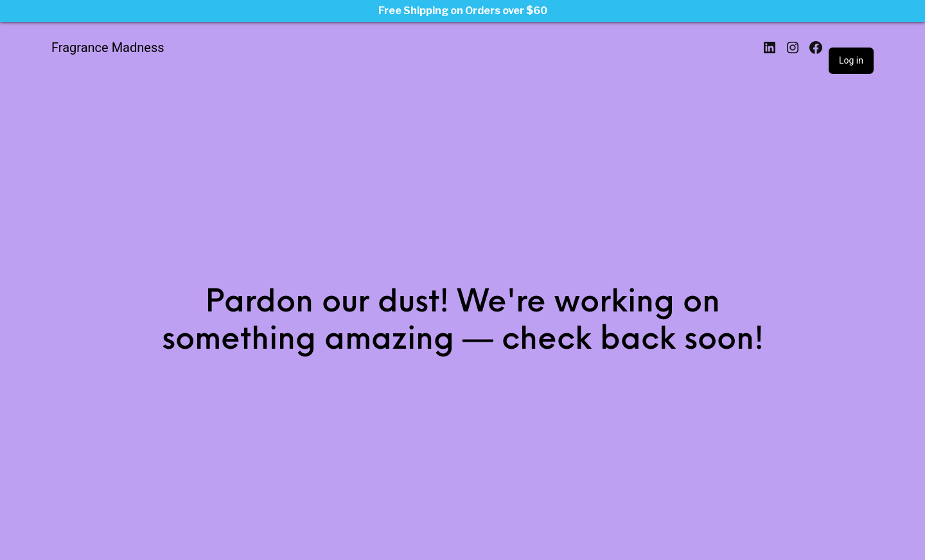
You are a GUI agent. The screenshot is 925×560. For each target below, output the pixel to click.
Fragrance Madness (108, 48)
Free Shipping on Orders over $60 (463, 11)
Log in (851, 60)
